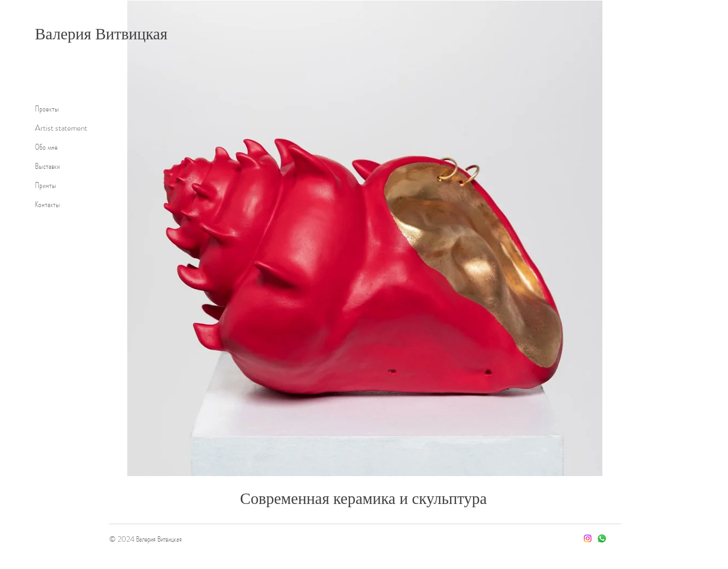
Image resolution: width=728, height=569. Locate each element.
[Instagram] (588, 538)
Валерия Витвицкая (101, 34)
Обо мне (46, 147)
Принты (46, 185)
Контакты (48, 204)
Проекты (47, 109)
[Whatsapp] (602, 538)
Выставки (48, 166)
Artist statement (61, 128)
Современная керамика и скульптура (364, 498)
